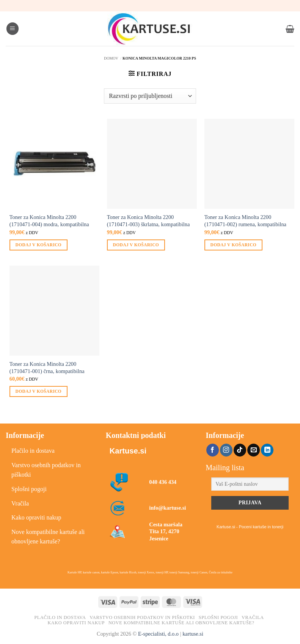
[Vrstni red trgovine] (150, 96)
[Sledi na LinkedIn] (267, 450)
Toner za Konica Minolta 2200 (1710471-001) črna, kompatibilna (47, 368)
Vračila (20, 503)
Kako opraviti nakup (36, 517)
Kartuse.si (128, 451)
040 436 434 (163, 482)
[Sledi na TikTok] (240, 450)
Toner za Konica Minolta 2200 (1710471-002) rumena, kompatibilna (245, 221)
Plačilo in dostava (33, 451)
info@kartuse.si (167, 508)
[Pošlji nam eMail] (254, 450)
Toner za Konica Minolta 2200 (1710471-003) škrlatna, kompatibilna (148, 221)
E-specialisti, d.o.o (158, 634)
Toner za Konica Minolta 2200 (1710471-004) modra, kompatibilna (49, 221)
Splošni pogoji (29, 489)
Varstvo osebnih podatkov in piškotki (46, 470)
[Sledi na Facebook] (213, 450)
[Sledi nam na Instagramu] (226, 450)
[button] (13, 29)
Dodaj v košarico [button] (39, 245)
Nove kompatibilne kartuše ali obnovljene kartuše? (48, 537)
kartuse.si (193, 634)
